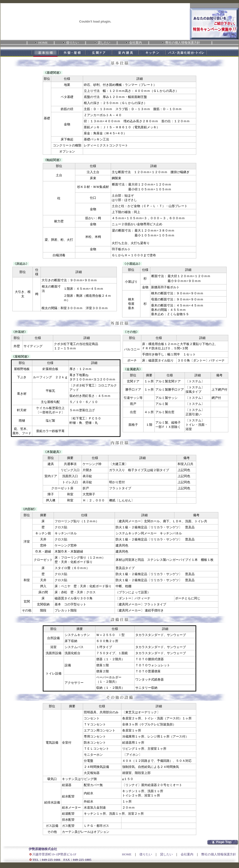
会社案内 (187, 854)
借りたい (146, 854)
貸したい (166, 854)
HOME (127, 854)
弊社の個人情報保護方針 (219, 854)
